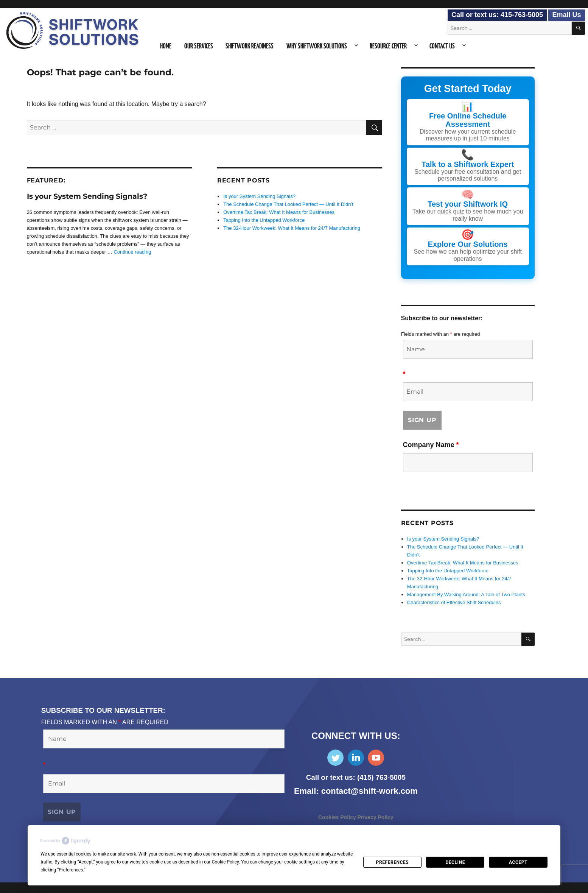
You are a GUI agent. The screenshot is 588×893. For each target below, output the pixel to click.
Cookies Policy (338, 817)
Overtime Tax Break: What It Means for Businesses (279, 212)
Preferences (393, 862)
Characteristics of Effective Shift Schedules (454, 602)
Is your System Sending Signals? (87, 196)
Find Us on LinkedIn (356, 758)
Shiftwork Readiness (250, 47)
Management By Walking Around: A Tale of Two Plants (466, 595)
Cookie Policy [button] (225, 862)
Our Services (199, 47)
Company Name (431, 445)
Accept (518, 862)
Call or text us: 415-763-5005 (497, 15)
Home (166, 47)
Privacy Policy (376, 817)
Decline (455, 862)
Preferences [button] (71, 870)
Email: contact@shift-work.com (356, 791)
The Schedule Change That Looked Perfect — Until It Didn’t (288, 204)
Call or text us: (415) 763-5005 (356, 777)
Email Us (566, 15)
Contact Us (442, 47)
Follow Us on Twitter (335, 758)
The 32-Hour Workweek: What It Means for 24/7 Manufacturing (292, 228)
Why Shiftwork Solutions (317, 47)
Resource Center (388, 47)
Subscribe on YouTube (376, 758)
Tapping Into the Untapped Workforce (264, 220)
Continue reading (132, 252)
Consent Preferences (28, 888)
